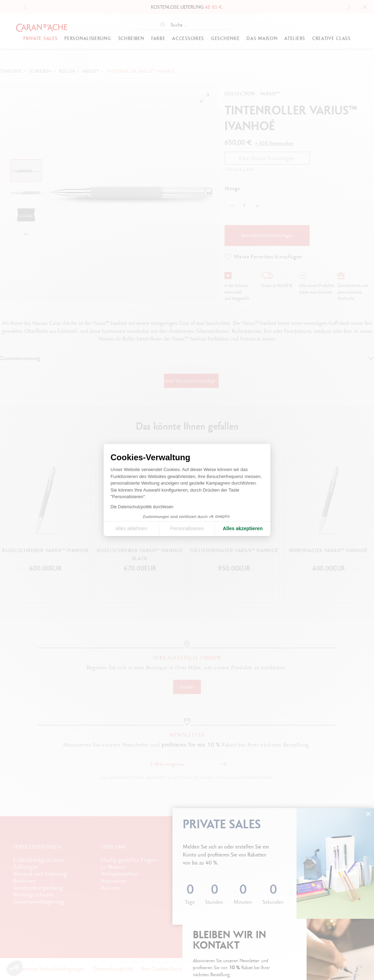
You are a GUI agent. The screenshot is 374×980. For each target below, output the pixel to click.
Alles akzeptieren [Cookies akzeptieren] (243, 528)
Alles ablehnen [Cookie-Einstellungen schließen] (131, 528)
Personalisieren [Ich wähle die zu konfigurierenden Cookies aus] (187, 528)
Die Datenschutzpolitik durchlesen (142, 507)
